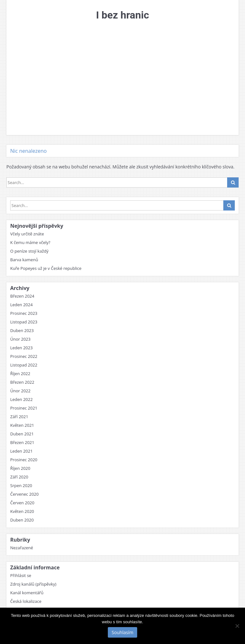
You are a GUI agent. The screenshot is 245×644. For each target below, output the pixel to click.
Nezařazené (22, 548)
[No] (237, 626)
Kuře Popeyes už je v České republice (46, 268)
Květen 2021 (22, 425)
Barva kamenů (24, 260)
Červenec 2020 (24, 494)
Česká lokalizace (26, 601)
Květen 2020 (22, 511)
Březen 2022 (22, 382)
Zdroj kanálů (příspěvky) (33, 584)
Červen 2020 (22, 503)
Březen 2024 (22, 296)
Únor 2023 (20, 339)
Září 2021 (19, 417)
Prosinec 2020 (24, 460)
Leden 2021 (21, 451)
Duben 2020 (22, 520)
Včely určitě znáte (27, 234)
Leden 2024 (21, 305)
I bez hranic (122, 15)
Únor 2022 (20, 391)
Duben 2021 (22, 434)
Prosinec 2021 (24, 408)
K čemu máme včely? (30, 242)
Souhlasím (122, 632)
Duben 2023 (22, 330)
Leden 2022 (21, 399)
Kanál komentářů (27, 593)
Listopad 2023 (24, 322)
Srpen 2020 (21, 485)
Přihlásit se (21, 575)
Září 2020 (19, 477)
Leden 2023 (21, 348)
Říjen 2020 (20, 468)
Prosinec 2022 (24, 356)
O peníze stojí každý (29, 251)
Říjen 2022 (20, 374)
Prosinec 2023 (24, 313)
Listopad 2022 (24, 365)
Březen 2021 (22, 442)
